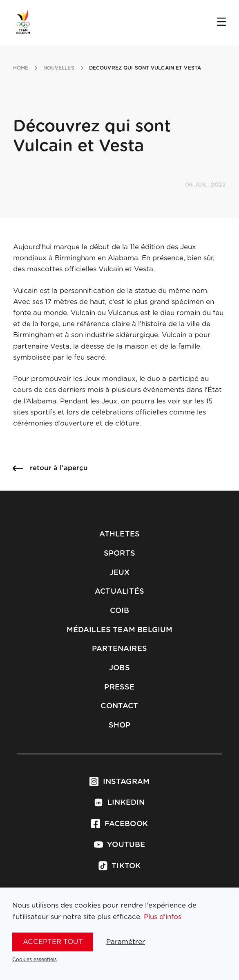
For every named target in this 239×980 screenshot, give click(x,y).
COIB (120, 611)
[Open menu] (221, 23)
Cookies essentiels (35, 960)
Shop (120, 725)
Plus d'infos (163, 917)
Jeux (120, 573)
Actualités (119, 592)
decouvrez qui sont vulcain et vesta (145, 68)
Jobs (119, 668)
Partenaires (119, 649)
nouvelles (59, 68)
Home (21, 68)
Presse (119, 687)
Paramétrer (126, 942)
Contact (119, 706)
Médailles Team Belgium (120, 630)
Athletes (119, 534)
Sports (119, 554)
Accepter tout (53, 942)
